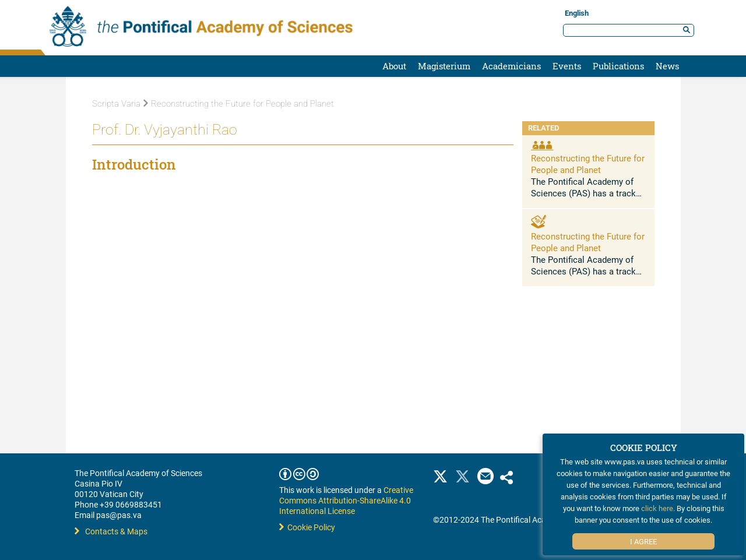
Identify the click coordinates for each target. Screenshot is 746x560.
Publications (618, 66)
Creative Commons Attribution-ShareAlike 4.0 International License (346, 500)
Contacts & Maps (111, 531)
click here (657, 508)
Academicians (511, 66)
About (394, 66)
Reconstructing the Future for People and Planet (239, 104)
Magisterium (444, 66)
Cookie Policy (307, 527)
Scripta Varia (116, 104)
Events (567, 66)
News (667, 66)
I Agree (643, 541)
